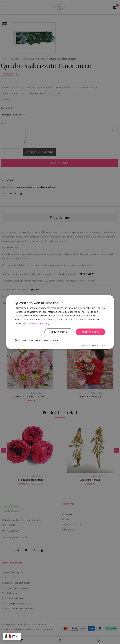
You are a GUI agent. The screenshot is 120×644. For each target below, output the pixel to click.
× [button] (109, 299)
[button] (36, 340)
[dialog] (60, 322)
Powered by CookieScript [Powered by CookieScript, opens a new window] (94, 346)
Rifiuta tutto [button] (59, 332)
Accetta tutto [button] (90, 332)
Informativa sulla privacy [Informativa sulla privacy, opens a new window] (36, 323)
